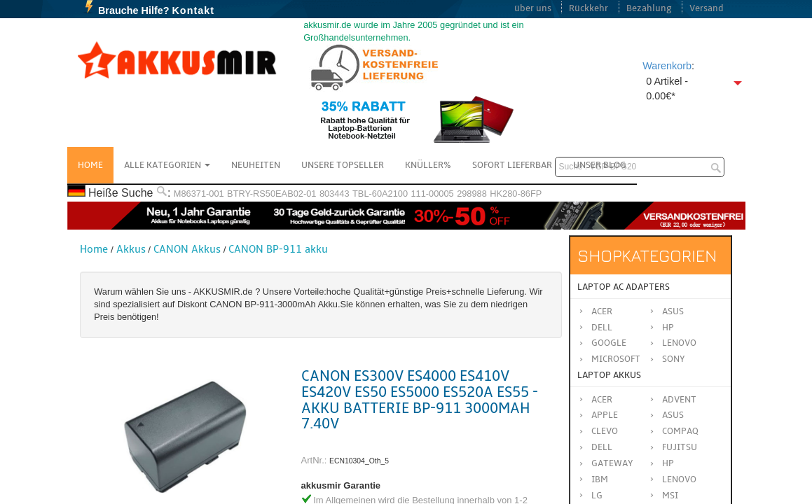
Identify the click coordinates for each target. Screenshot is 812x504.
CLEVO (605, 431)
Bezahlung (649, 8)
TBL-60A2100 (380, 194)
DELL (602, 447)
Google (609, 343)
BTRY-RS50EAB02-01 (271, 194)
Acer (602, 311)
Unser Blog (600, 165)
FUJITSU (680, 447)
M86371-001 (199, 194)
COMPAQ (680, 431)
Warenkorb (667, 66)
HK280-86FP (516, 194)
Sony (674, 359)
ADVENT (679, 400)
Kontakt (193, 10)
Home (90, 165)
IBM (600, 479)
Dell (602, 328)
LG (597, 496)
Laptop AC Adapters (624, 287)
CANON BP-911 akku (278, 249)
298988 (472, 194)
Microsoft (616, 359)
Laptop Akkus (609, 375)
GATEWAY (612, 463)
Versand (707, 8)
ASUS (673, 415)
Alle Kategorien (167, 165)
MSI (670, 496)
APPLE (605, 415)
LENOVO (679, 479)
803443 (335, 194)
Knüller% (428, 165)
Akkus (131, 249)
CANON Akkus (187, 249)
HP (668, 328)
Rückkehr (589, 8)
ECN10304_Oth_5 (359, 461)
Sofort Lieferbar (512, 165)
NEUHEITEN (256, 165)
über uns (533, 8)
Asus (673, 311)
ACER (602, 400)
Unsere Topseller (343, 165)
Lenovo (679, 343)
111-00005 (432, 194)
